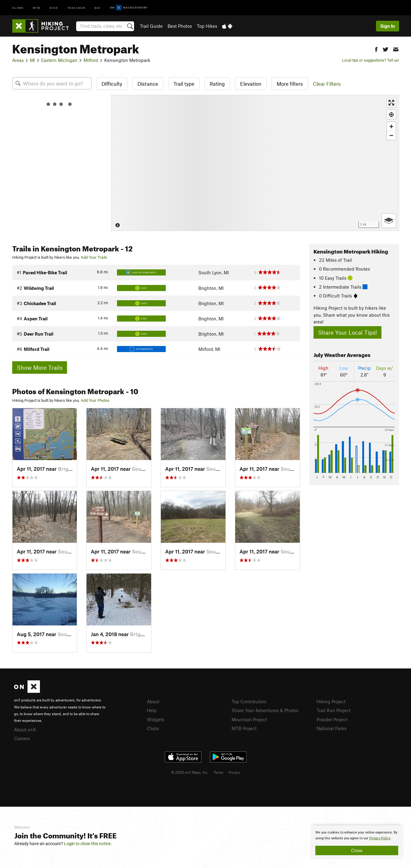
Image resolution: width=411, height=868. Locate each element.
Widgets (156, 719)
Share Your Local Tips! (347, 332)
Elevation (251, 84)
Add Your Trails (94, 257)
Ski (98, 7)
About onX (25, 729)
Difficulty (112, 84)
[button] (376, 49)
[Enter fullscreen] (391, 103)
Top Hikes (207, 26)
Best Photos (180, 26)
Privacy (234, 772)
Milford (91, 60)
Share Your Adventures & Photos (265, 710)
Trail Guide (151, 26)
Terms (218, 772)
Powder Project (332, 719)
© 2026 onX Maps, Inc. (190, 772)
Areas (18, 60)
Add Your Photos (95, 400)
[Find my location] (391, 115)
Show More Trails (40, 367)
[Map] (255, 163)
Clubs (153, 728)
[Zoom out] (391, 135)
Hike (54, 7)
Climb (18, 7)
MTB (37, 7)
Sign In (388, 26)
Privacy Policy (380, 838)
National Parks (331, 728)
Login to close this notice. (88, 844)
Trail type (184, 84)
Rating (217, 84)
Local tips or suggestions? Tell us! (370, 60)
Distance (148, 84)
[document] (357, 842)
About (153, 701)
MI (32, 60)
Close (357, 850)
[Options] (389, 221)
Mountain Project (249, 719)
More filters (290, 84)
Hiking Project (331, 701)
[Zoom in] (391, 126)
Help (152, 710)
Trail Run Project (333, 710)
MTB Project (244, 728)
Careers (22, 738)
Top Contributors (249, 701)
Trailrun (76, 7)
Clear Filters (327, 84)
